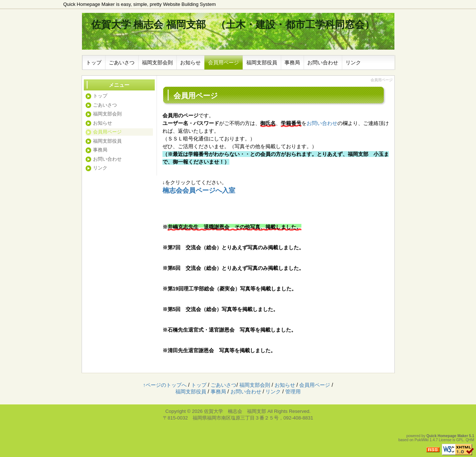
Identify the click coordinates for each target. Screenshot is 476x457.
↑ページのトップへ (165, 385)
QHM (470, 440)
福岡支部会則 (157, 63)
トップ (94, 63)
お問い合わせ (323, 63)
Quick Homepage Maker (447, 436)
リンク (353, 63)
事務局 (292, 63)
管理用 (293, 392)
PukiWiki (422, 440)
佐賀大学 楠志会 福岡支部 (235, 411)
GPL (460, 440)
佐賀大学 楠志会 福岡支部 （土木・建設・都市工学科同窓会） (233, 25)
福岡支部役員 (262, 63)
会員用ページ (223, 63)
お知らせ (190, 63)
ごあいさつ (122, 63)
